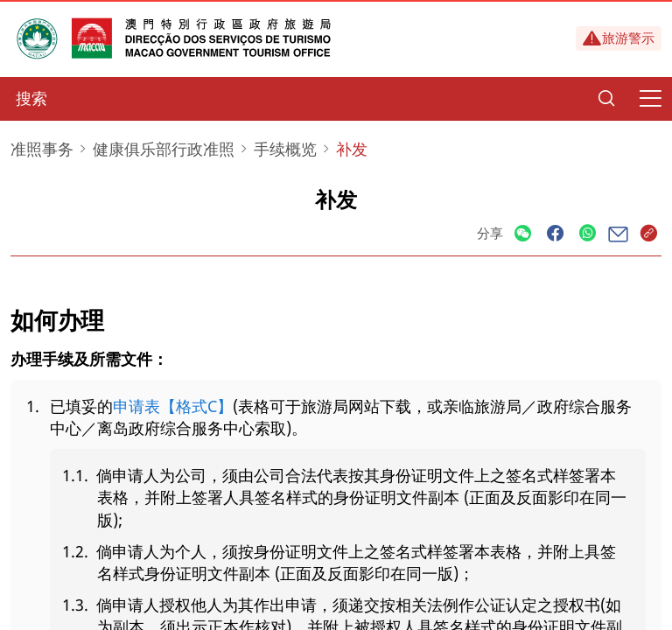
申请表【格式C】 (173, 406)
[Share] (523, 234)
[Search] (606, 99)
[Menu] (650, 99)
